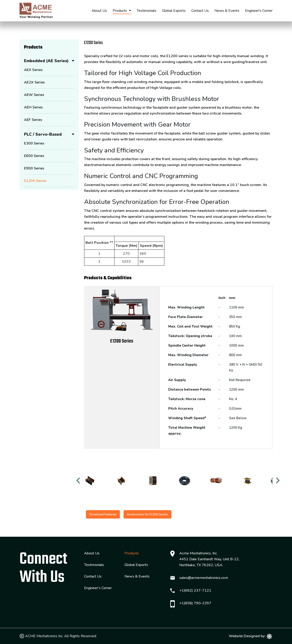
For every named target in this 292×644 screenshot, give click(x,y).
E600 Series (34, 156)
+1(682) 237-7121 (195, 591)
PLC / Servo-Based (43, 134)
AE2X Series (34, 82)
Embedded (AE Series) (46, 61)
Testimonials (147, 11)
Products (120, 11)
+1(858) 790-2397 (195, 603)
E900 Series (34, 168)
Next (278, 483)
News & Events (227, 11)
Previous (78, 483)
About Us (99, 11)
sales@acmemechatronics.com (204, 578)
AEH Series (33, 107)
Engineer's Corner (259, 11)
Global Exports (174, 11)
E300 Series (34, 143)
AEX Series (33, 70)
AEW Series (34, 95)
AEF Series (33, 120)
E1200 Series (35, 181)
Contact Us (200, 11)
